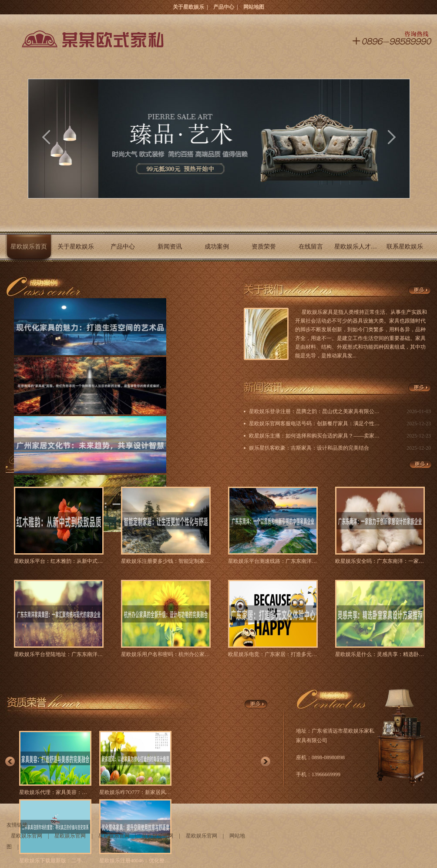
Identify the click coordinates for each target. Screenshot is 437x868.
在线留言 (311, 247)
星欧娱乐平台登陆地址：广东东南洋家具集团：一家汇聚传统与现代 (59, 654)
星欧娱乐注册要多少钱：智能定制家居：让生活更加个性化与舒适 (166, 561)
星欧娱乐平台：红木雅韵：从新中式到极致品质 (59, 561)
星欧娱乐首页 (29, 247)
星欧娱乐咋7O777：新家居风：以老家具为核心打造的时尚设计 (135, 792)
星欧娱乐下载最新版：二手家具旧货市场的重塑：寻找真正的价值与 (55, 861)
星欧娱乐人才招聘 (358, 247)
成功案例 (217, 247)
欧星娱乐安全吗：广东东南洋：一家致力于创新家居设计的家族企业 (380, 561)
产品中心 (224, 7)
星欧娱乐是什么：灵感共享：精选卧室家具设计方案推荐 (380, 654)
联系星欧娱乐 (405, 247)
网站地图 (254, 7)
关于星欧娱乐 (188, 7)
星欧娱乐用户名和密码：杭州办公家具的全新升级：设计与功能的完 (166, 654)
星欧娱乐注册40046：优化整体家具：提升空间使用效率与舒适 (135, 861)
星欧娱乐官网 (27, 836)
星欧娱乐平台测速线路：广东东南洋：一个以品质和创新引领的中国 (273, 561)
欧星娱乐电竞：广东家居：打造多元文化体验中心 (273, 654)
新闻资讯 (170, 247)
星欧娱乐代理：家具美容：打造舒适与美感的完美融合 (55, 792)
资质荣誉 (264, 247)
